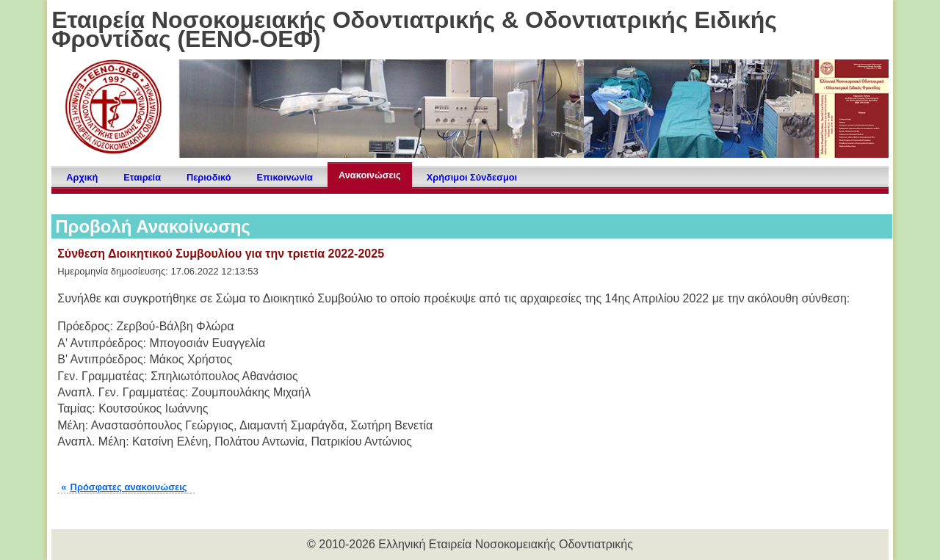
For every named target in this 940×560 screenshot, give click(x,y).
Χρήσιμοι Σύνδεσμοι (472, 177)
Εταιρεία (142, 177)
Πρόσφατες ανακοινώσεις (129, 487)
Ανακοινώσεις (370, 175)
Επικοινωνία (285, 177)
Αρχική (82, 177)
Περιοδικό (209, 177)
